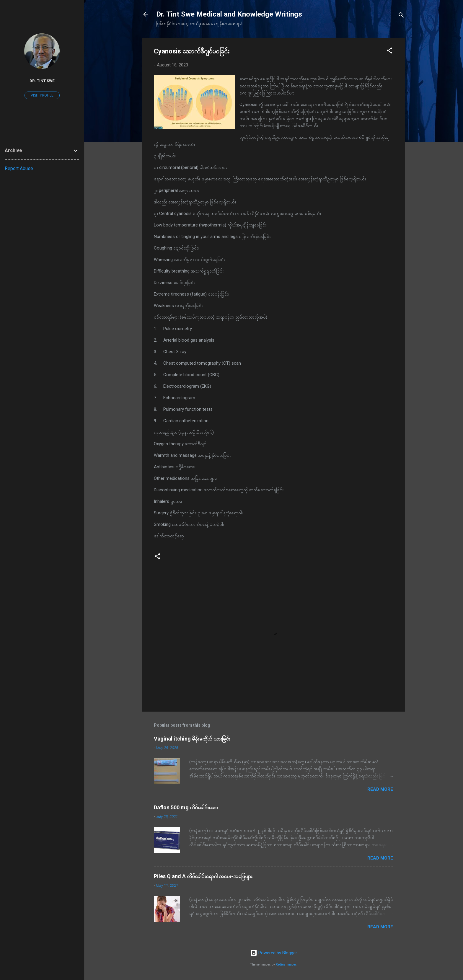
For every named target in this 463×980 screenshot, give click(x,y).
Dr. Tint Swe (42, 81)
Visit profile (42, 95)
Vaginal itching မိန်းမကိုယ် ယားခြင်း (192, 739)
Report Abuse (19, 168)
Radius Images (286, 964)
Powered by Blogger (274, 953)
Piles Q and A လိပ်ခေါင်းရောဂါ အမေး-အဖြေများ (203, 876)
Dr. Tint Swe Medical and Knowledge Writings (229, 14)
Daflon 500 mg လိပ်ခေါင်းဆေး (186, 807)
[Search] (401, 16)
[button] (389, 52)
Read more (380, 789)
